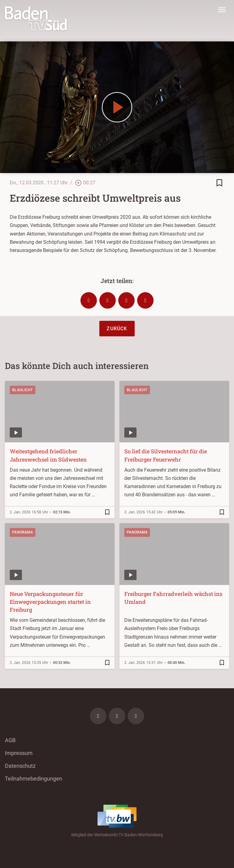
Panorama (23, 532)
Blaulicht (23, 390)
